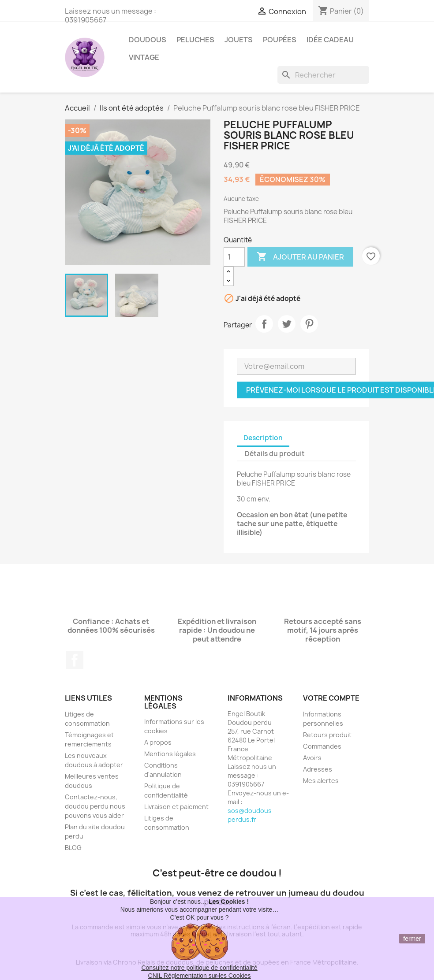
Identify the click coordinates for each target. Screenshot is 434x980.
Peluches (195, 40)
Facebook (75, 660)
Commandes (322, 746)
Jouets (239, 40)
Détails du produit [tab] (275, 454)
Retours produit (327, 735)
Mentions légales (170, 754)
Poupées (280, 40)
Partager (264, 324)
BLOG (73, 848)
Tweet (287, 324)
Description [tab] (263, 438)
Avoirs (312, 758)
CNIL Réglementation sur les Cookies (200, 976)
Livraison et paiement (176, 807)
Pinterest (309, 324)
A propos (158, 742)
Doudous (148, 40)
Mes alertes (321, 781)
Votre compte (331, 698)
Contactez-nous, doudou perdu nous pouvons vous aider (95, 806)
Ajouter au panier (300, 257)
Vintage (144, 57)
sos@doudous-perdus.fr (251, 815)
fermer (412, 939)
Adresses (318, 769)
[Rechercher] (323, 75)
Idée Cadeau (330, 40)
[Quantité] (234, 257)
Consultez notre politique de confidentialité (199, 968)
